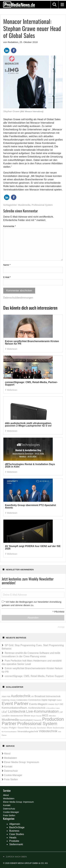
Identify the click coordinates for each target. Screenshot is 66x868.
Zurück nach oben (16, 857)
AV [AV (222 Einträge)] (33, 696)
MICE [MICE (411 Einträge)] (45, 715)
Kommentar (10, 226)
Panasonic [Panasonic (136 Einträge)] (37, 720)
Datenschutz (11, 771)
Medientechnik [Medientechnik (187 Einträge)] (17, 716)
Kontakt (8, 767)
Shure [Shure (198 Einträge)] (49, 728)
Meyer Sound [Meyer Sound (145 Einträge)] (36, 716)
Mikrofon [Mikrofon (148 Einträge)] (52, 716)
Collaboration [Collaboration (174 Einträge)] (22, 700)
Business (14, 831)
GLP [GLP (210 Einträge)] (57, 704)
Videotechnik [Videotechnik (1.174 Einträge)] (48, 731)
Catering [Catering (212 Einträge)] (6, 700)
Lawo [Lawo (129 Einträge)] (58, 708)
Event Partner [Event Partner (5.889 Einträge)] (15, 703)
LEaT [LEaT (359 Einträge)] (5, 712)
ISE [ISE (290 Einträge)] (61, 704)
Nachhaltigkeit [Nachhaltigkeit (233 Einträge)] (26, 720)
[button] (54, 5)
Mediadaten (10, 758)
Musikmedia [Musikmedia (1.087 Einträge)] (10, 720)
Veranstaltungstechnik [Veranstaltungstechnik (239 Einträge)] (28, 731)
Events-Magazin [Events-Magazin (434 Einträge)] (38, 704)
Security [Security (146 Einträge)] (33, 728)
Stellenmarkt (16, 844)
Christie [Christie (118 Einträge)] (13, 700)
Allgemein (15, 824)
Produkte (14, 841)
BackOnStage (17, 827)
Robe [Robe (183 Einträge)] (27, 728)
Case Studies (17, 834)
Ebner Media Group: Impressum (22, 762)
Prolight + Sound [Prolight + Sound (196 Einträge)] (16, 728)
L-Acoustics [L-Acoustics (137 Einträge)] (50, 708)
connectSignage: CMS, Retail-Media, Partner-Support (34, 676)
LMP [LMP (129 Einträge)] (61, 712)
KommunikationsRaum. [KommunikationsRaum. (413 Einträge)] (15, 708)
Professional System (42, 205)
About (7, 754)
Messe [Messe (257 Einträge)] (27, 716)
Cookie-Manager (13, 775)
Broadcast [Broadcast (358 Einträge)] (40, 696)
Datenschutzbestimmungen (18, 298)
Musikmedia (24, 205)
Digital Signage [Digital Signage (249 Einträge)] (49, 700)
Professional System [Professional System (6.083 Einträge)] (37, 723)
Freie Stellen (11, 779)
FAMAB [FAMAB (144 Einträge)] (51, 704)
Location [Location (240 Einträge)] (6, 716)
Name (7, 265)
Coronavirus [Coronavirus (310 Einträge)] (34, 700)
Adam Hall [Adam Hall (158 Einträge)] (6, 696)
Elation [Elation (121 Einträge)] (59, 700)
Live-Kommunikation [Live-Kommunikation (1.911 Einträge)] (42, 711)
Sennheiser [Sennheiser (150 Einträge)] (41, 728)
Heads (13, 838)
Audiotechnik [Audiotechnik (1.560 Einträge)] (21, 696)
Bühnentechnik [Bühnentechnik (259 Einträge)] (53, 696)
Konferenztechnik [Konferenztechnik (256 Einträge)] (37, 708)
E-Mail (7, 277)
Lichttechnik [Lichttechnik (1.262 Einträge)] (17, 712)
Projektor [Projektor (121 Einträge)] (5, 728)
